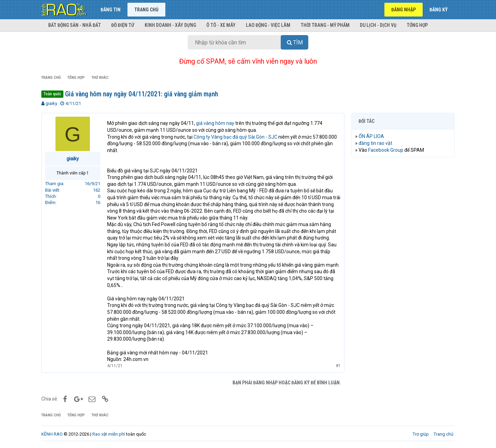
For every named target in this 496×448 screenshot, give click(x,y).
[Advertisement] (403, 267)
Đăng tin (111, 10)
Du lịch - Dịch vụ (378, 25)
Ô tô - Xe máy (221, 25)
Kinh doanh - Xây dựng (170, 25)
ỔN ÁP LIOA (371, 136)
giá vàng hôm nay (215, 123)
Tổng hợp (417, 25)
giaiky (51, 103)
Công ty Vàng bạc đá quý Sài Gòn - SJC (235, 137)
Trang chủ (146, 10)
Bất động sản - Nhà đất (75, 25)
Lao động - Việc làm (268, 25)
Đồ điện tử (123, 25)
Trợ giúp (421, 434)
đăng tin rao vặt (375, 143)
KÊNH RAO (52, 434)
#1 (338, 366)
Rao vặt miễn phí (109, 434)
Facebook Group (386, 150)
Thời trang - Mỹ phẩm (325, 25)
